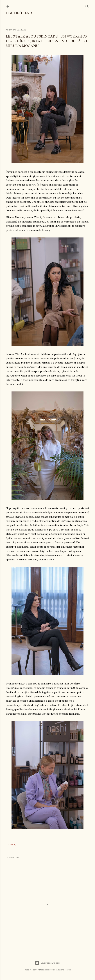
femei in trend (19, 13)
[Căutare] (87, 6)
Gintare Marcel (64, 970)
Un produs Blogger (48, 963)
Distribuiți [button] (11, 844)
